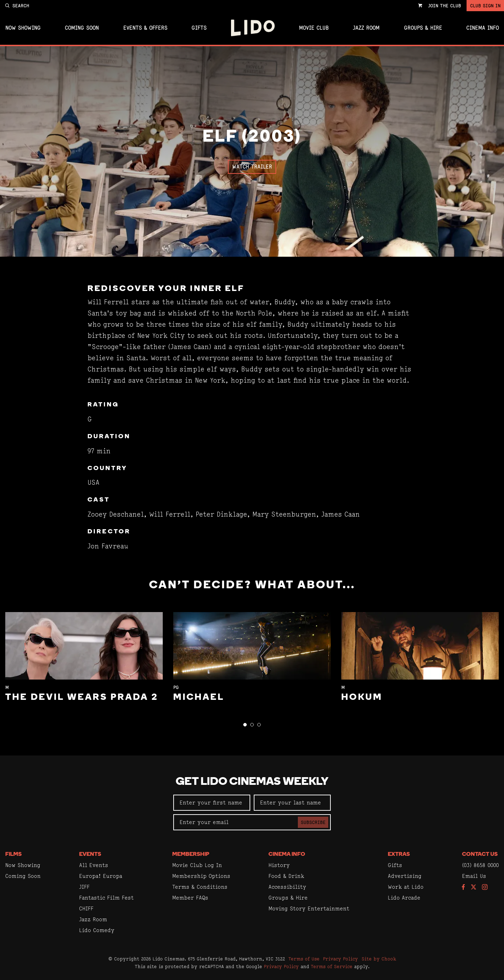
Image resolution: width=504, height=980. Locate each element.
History (279, 865)
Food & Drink (286, 876)
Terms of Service (332, 966)
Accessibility (287, 887)
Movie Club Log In (197, 865)
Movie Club (314, 28)
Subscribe (313, 822)
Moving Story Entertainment (309, 908)
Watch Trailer (252, 167)
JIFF (84, 887)
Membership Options (201, 876)
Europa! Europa (101, 876)
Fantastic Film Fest (106, 898)
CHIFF (86, 908)
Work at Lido (406, 887)
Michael (199, 698)
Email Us (474, 876)
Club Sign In (485, 6)
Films (13, 854)
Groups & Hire (423, 28)
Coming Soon (82, 28)
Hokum (362, 698)
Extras (399, 854)
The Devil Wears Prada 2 (82, 698)
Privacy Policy (341, 959)
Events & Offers (145, 28)
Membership (191, 854)
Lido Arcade (404, 898)
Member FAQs (190, 898)
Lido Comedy (97, 930)
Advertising (405, 876)
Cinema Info (482, 28)
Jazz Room (366, 28)
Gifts (199, 28)
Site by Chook (379, 959)
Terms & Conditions (200, 887)
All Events (94, 865)
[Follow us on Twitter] (474, 887)
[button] (245, 725)
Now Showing (23, 28)
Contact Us (480, 854)
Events (90, 854)
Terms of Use (304, 959)
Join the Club (444, 6)
